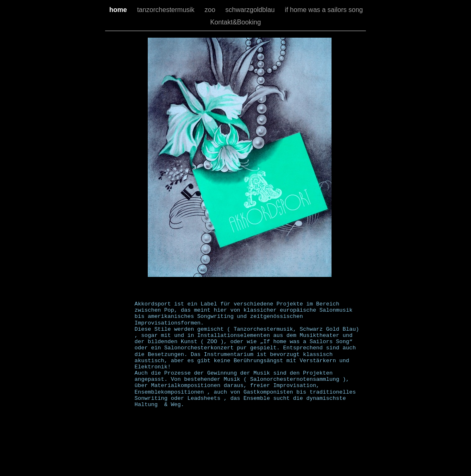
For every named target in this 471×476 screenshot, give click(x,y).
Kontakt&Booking (236, 22)
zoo (211, 10)
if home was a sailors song (324, 10)
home (119, 10)
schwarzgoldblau (251, 10)
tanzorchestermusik (167, 10)
